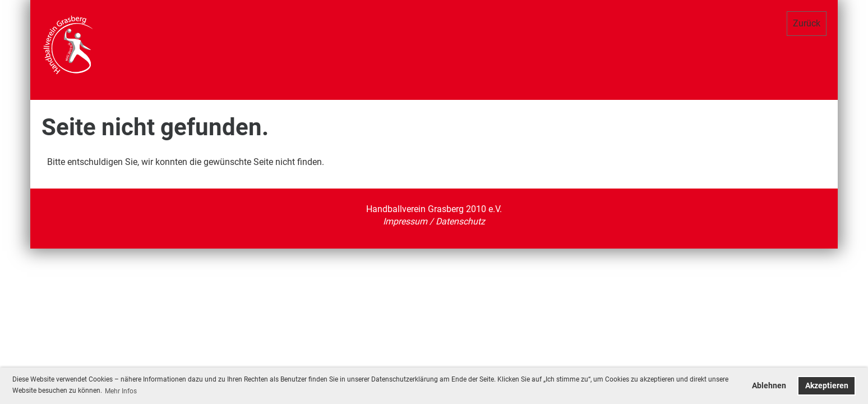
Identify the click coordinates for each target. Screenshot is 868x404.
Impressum (406, 221)
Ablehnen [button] (769, 386)
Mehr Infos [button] (121, 391)
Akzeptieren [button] (827, 386)
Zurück (807, 23)
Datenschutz (460, 221)
